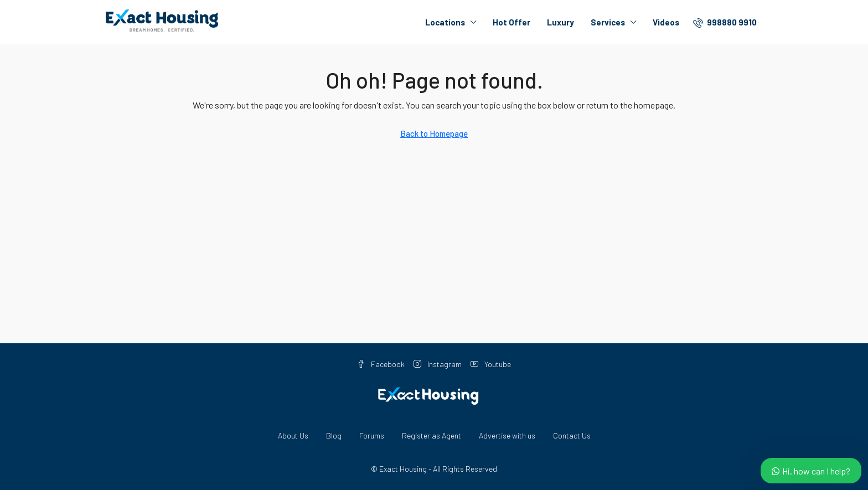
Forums (372, 435)
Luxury (560, 22)
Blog (334, 435)
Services (608, 22)
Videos (666, 22)
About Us (293, 435)
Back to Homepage (434, 133)
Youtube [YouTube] (491, 364)
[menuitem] (725, 22)
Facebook (381, 364)
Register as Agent (432, 435)
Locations (445, 22)
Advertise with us (507, 435)
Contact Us (572, 435)
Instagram (438, 364)
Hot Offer (512, 22)
